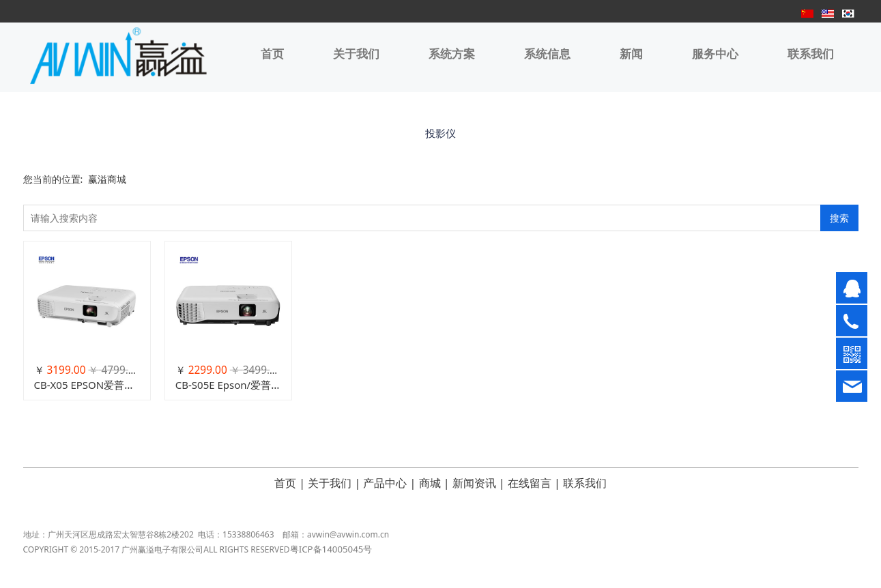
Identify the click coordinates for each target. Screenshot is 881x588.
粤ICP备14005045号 (331, 557)
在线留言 (530, 483)
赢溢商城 (107, 179)
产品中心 (385, 483)
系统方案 (452, 54)
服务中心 (715, 54)
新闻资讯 (474, 483)
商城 (430, 483)
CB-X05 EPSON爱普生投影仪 (100, 385)
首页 (272, 54)
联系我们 (811, 54)
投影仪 (440, 133)
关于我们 (356, 54)
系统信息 (547, 54)
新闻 (631, 54)
